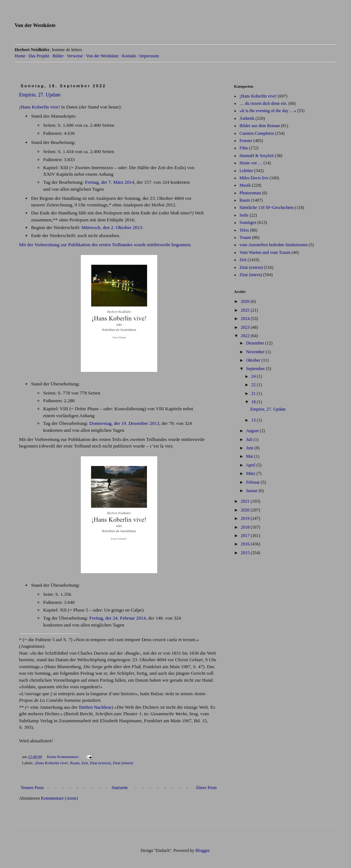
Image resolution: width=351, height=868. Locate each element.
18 (254, 402)
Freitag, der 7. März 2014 (110, 182)
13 (254, 420)
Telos (244, 230)
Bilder (58, 56)
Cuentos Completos (257, 133)
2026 (246, 301)
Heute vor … (251, 163)
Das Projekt (39, 56)
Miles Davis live (254, 178)
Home (20, 56)
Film (244, 148)
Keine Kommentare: (63, 757)
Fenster (246, 141)
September (256, 369)
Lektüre (246, 171)
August (253, 431)
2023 (246, 327)
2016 (246, 544)
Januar (252, 491)
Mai (250, 456)
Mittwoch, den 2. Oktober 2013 (112, 227)
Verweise (75, 56)
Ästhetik (247, 118)
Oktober (254, 360)
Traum (245, 237)
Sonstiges (248, 222)
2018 (246, 527)
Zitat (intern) (123, 763)
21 (254, 393)
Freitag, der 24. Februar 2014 (118, 618)
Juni (250, 448)
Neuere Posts (32, 788)
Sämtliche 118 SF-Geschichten (267, 208)
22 (254, 385)
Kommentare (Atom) (59, 798)
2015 (246, 553)
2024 (246, 319)
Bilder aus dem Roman (260, 126)
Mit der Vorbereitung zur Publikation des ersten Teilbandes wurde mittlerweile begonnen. (105, 245)
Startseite (120, 788)
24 (254, 376)
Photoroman (250, 193)
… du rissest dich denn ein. (263, 103)
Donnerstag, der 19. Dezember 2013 (124, 423)
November (256, 352)
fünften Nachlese (95, 707)
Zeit (85, 763)
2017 (246, 536)
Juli (250, 439)
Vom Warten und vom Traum (265, 252)
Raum (75, 763)
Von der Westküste (35, 25)
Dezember (256, 343)
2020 (246, 510)
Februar (253, 482)
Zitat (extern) (100, 763)
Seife (244, 215)
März (251, 473)
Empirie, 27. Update (40, 95)
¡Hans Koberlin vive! (39, 107)
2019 (246, 518)
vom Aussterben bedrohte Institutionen (273, 245)
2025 (246, 310)
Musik (245, 185)
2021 (246, 501)
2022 (246, 336)
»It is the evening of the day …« (268, 111)
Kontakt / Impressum (140, 56)
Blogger (203, 850)
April (251, 465)
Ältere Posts (206, 788)
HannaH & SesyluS (257, 156)
